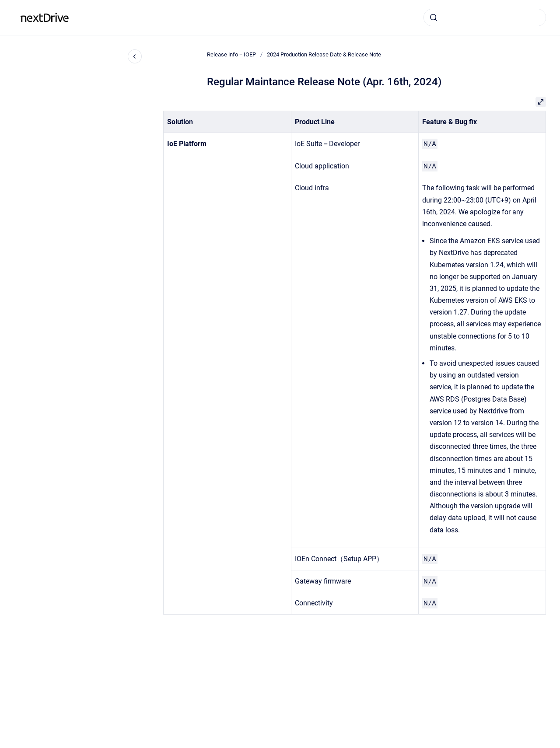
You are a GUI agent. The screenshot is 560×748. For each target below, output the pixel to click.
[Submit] (434, 17)
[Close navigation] (135, 56)
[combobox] (485, 17)
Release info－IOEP (112, 17)
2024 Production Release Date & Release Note (324, 54)
